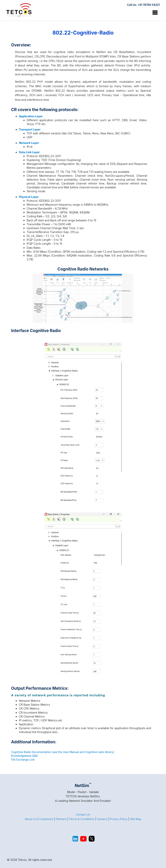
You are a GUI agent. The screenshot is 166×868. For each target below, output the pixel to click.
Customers (46, 819)
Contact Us (83, 815)
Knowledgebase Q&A (24, 756)
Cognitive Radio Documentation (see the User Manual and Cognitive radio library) (63, 752)
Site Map (136, 819)
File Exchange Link (23, 760)
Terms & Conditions (82, 819)
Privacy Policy (118, 819)
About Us (31, 819)
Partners (61, 819)
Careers (102, 819)
